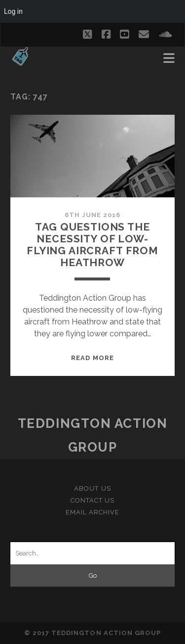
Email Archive (93, 512)
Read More (92, 358)
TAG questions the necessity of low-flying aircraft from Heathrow (92, 245)
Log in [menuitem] (13, 11)
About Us (92, 488)
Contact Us (92, 500)
